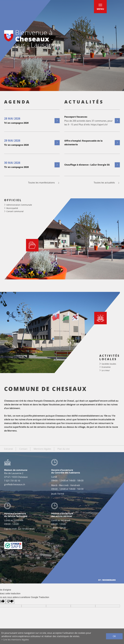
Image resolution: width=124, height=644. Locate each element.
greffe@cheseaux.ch (15, 484)
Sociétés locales (109, 364)
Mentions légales (42, 449)
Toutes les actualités (107, 183)
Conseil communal (15, 211)
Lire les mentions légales (16, 640)
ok (114, 636)
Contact (23, 449)
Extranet (9, 449)
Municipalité (12, 208)
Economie (106, 367)
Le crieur (106, 370)
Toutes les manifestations (44, 183)
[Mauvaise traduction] (10, 601)
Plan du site (64, 449)
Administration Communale (19, 205)
